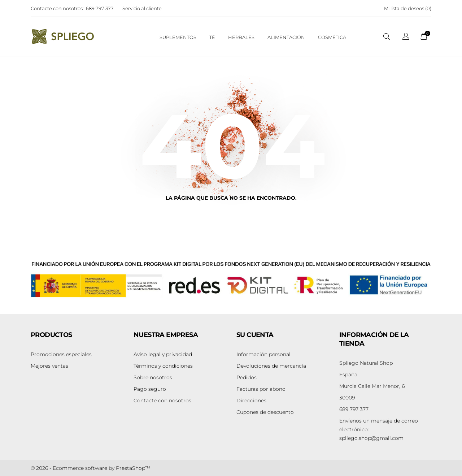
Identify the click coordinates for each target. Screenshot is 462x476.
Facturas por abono (261, 389)
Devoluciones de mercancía (271, 366)
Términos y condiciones (163, 366)
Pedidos (247, 377)
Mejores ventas (49, 366)
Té (212, 37)
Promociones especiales (61, 354)
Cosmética (332, 37)
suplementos (178, 37)
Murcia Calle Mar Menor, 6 (372, 386)
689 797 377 (100, 8)
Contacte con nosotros (162, 401)
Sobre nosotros (153, 377)
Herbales (241, 37)
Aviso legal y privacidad (163, 354)
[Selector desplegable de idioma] (406, 37)
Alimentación (286, 37)
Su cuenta (255, 335)
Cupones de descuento (265, 412)
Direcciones (251, 401)
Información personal (263, 354)
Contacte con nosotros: (57, 8)
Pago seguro (150, 389)
